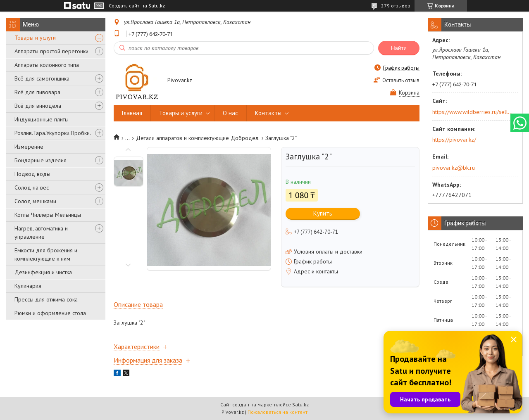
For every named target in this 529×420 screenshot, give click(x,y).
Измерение (29, 147)
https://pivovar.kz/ (454, 140)
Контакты (268, 113)
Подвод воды (32, 174)
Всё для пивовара (37, 92)
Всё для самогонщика (42, 78)
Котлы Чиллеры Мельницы (48, 215)
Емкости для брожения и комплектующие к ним (46, 254)
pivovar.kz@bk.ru (454, 168)
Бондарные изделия (41, 160)
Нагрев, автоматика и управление (41, 233)
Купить (323, 213)
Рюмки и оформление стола (50, 313)
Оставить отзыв (401, 80)
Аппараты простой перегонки (51, 51)
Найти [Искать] (399, 48)
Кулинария (28, 286)
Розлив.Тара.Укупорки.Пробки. (53, 133)
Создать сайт (124, 6)
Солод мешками (35, 201)
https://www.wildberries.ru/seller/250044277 (473, 112)
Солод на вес (32, 187)
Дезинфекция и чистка (43, 272)
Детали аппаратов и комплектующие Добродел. (198, 138)
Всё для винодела (38, 106)
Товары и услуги (35, 38)
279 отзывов (396, 6)
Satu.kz (300, 405)
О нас (230, 113)
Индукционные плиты (42, 119)
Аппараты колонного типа (47, 65)
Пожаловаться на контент (278, 412)
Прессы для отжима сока (46, 299)
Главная (132, 113)
